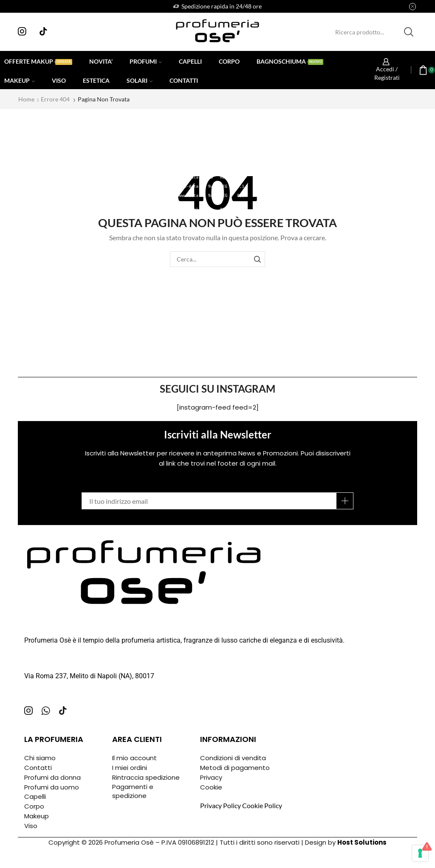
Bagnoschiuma (290, 61)
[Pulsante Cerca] (409, 32)
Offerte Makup (38, 61)
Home (26, 99)
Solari (140, 80)
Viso (59, 80)
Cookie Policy (262, 805)
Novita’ (101, 61)
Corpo (229, 61)
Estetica (96, 80)
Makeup (20, 80)
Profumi (146, 61)
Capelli (190, 61)
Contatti (184, 80)
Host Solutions (362, 842)
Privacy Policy (220, 805)
